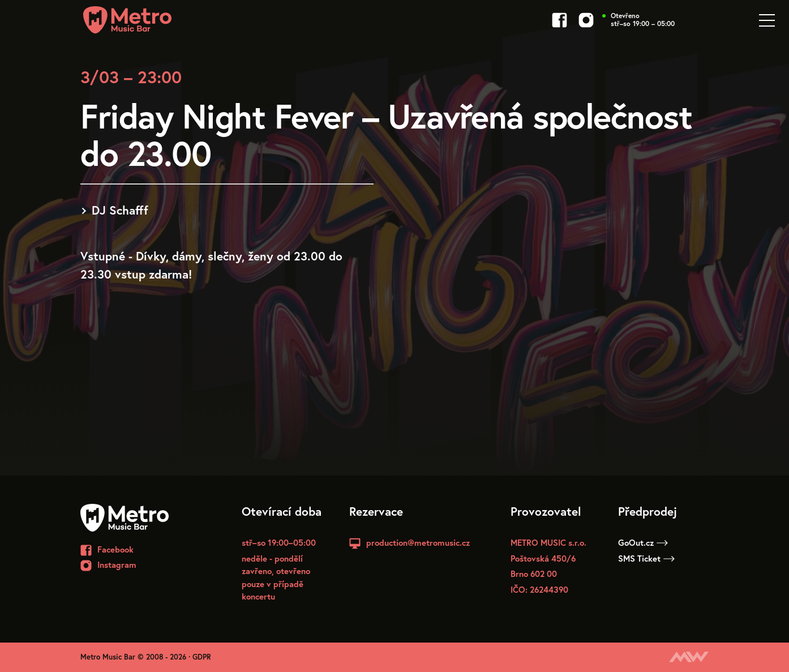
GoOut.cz (643, 542)
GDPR (202, 657)
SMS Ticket (646, 558)
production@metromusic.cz (418, 542)
